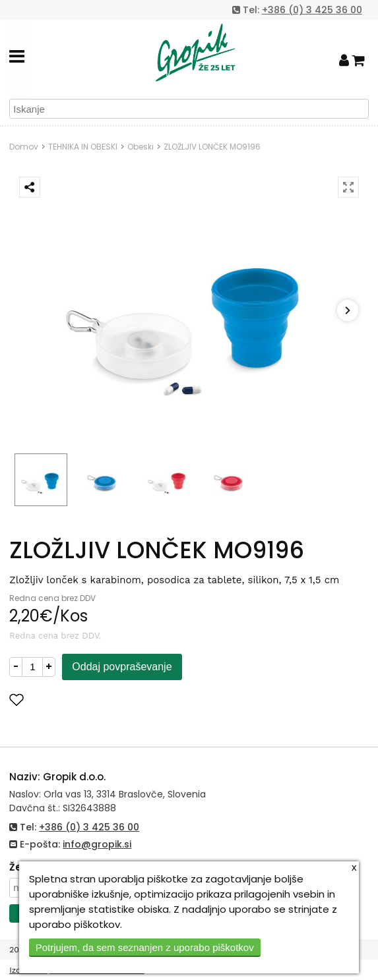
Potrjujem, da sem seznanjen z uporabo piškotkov (145, 947)
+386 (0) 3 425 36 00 (312, 10)
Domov (24, 147)
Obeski (141, 147)
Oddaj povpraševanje (122, 667)
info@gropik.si (97, 844)
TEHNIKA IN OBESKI (83, 147)
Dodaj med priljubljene (81, 700)
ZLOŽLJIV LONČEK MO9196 (212, 147)
